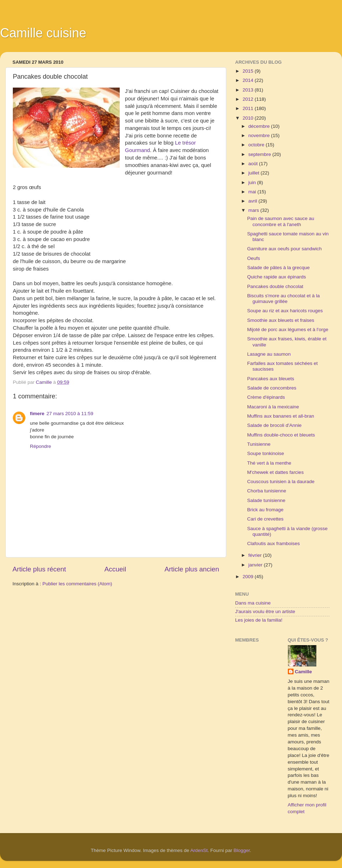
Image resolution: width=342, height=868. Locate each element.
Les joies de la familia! (259, 620)
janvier (256, 565)
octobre (257, 145)
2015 (249, 71)
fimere (37, 414)
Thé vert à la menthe (269, 463)
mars (254, 210)
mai (253, 192)
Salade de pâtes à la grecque (279, 268)
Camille (304, 672)
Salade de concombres (272, 388)
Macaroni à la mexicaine (273, 407)
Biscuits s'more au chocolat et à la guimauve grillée (284, 299)
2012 (249, 99)
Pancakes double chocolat (275, 286)
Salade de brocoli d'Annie (274, 425)
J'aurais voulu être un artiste (265, 611)
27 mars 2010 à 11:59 (70, 414)
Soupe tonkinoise (266, 453)
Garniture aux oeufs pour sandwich (284, 249)
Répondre (40, 446)
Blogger (242, 850)
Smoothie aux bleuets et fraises (281, 320)
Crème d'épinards (266, 397)
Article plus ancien (192, 569)
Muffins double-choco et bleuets (281, 435)
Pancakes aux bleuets (271, 379)
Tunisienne (259, 444)
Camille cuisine (43, 33)
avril (253, 201)
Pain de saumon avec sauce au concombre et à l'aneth (281, 221)
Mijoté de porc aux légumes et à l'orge (288, 330)
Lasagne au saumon (269, 354)
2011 (249, 108)
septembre (260, 154)
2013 (249, 90)
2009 (249, 577)
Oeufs (254, 258)
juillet (255, 173)
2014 (249, 80)
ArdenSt (199, 850)
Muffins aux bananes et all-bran (281, 416)
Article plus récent (39, 569)
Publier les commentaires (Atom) (77, 584)
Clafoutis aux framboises (274, 543)
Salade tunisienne (266, 500)
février (256, 555)
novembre (260, 135)
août (254, 164)
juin (253, 182)
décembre (260, 126)
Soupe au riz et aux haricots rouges (285, 311)
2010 (249, 118)
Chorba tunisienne (267, 491)
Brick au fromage (265, 510)
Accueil (115, 569)
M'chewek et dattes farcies (276, 472)
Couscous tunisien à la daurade (281, 482)
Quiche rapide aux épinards (277, 277)
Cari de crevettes (265, 519)
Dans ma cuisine (253, 603)
